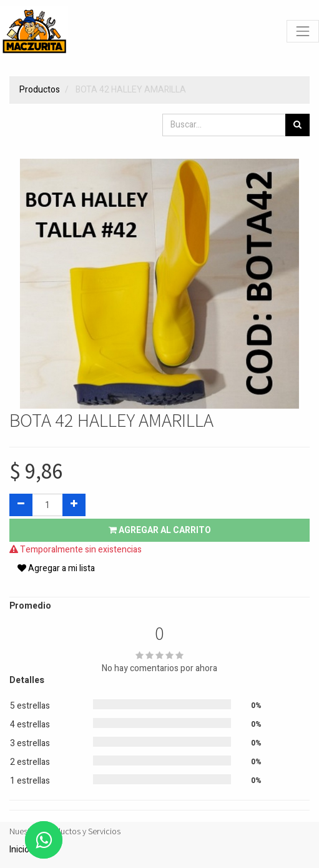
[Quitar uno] (21, 505)
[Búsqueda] (297, 125)
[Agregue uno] (74, 505)
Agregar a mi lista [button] (56, 568)
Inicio (19, 850)
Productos (40, 90)
